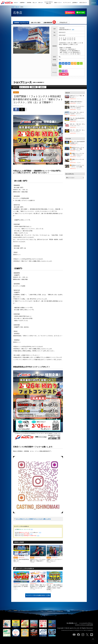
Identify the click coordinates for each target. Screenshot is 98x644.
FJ (81, 630)
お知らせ (42, 87)
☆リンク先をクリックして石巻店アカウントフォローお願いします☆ (33, 519)
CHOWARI (77, 630)
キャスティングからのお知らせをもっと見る (38, 595)
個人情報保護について (72, 623)
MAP (73, 30)
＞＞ (40, 533)
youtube (74, 635)
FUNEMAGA (90, 630)
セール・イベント (24, 87)
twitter (87, 635)
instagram (83, 635)
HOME (13, 7)
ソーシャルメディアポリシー (86, 623)
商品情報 (34, 87)
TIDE (85, 630)
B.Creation (70, 630)
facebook (78, 635)
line (92, 635)
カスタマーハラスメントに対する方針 (84, 625)
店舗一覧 (17, 7)
